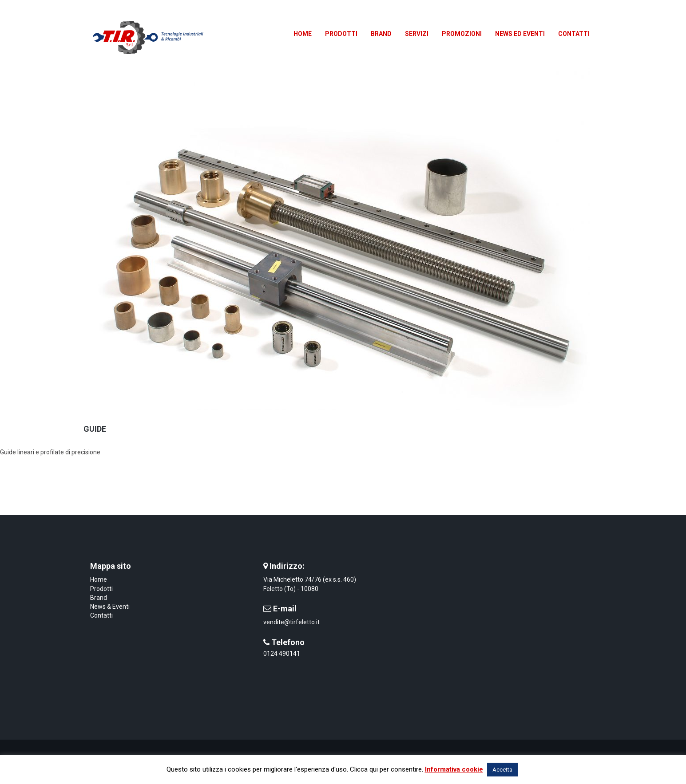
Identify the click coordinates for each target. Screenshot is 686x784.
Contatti (101, 615)
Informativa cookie (454, 769)
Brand (99, 598)
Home (99, 579)
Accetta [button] (502, 770)
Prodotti (101, 589)
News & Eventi (110, 607)
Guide (95, 429)
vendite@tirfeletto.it (291, 622)
